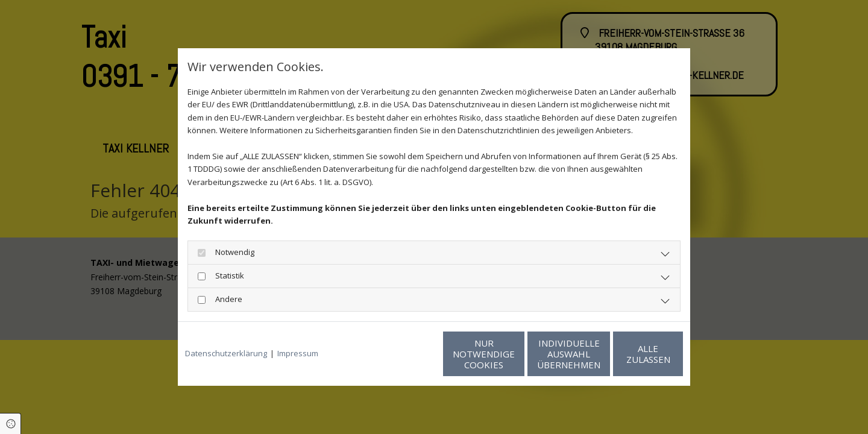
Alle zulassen (627, 354)
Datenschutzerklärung (226, 353)
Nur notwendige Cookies (398, 354)
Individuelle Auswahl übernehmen (513, 354)
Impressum (298, 353)
